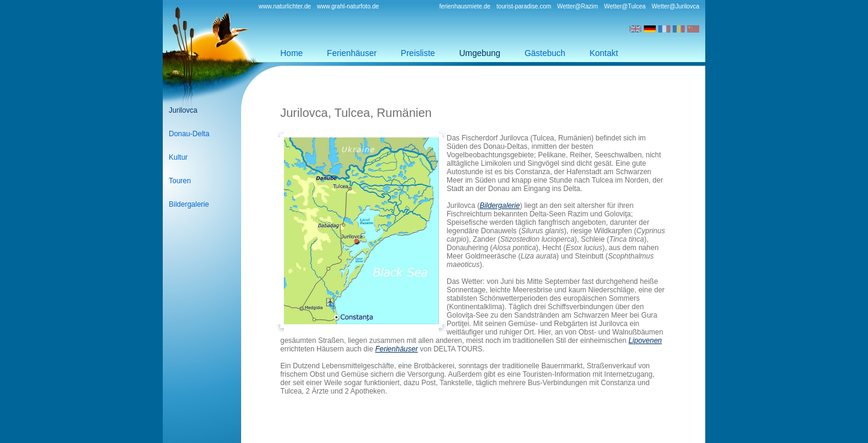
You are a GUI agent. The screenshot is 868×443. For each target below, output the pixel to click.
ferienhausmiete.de (465, 6)
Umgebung (480, 53)
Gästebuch (545, 53)
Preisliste (418, 53)
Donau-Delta (189, 134)
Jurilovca (183, 110)
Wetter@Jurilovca (675, 6)
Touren (180, 181)
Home (291, 53)
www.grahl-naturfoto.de (348, 6)
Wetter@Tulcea (625, 6)
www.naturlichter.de (285, 6)
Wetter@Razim (577, 6)
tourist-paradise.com (524, 6)
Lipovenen (645, 341)
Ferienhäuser (352, 53)
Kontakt (604, 53)
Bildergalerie (189, 204)
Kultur (178, 157)
